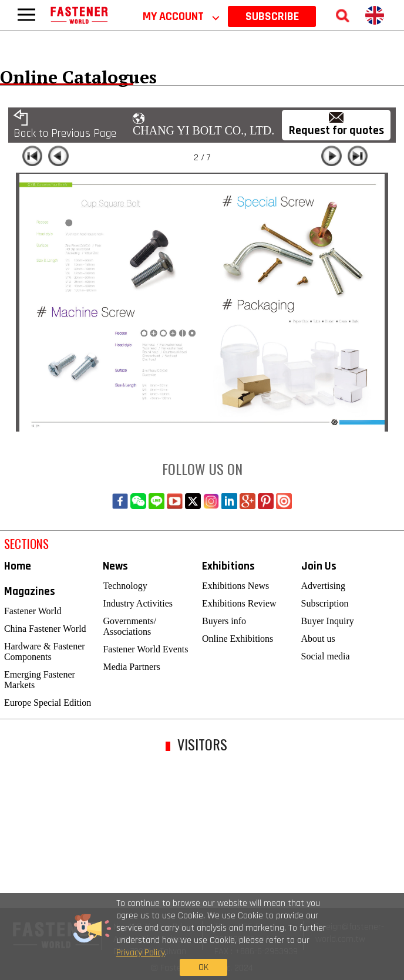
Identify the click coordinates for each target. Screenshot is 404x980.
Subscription (325, 603)
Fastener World (33, 611)
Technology (125, 586)
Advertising (324, 586)
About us (318, 639)
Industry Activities (138, 603)
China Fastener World (45, 629)
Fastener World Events (145, 649)
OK (312, 939)
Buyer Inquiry (328, 621)
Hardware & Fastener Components (45, 651)
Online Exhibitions (238, 639)
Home (18, 566)
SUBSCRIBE (272, 16)
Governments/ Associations (129, 626)
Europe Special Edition (48, 703)
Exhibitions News (235, 586)
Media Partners (131, 667)
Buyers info (224, 621)
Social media (326, 656)
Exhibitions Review (239, 603)
